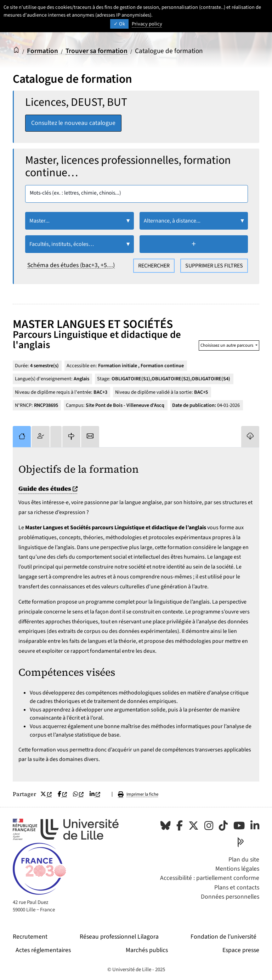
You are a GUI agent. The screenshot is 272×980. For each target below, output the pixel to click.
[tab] (22, 437)
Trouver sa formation (97, 51)
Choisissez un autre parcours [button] (227, 345)
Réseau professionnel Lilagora (119, 937)
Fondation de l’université (223, 937)
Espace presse (241, 950)
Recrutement (30, 937)
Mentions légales (237, 869)
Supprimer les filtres (214, 266)
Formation (42, 51)
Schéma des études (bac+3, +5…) (71, 265)
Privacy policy (147, 24)
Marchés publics (147, 950)
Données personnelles (230, 897)
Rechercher (154, 266)
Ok (119, 24)
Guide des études (49, 489)
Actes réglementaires (43, 950)
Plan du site (244, 860)
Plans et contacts (237, 887)
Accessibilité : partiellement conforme (210, 878)
